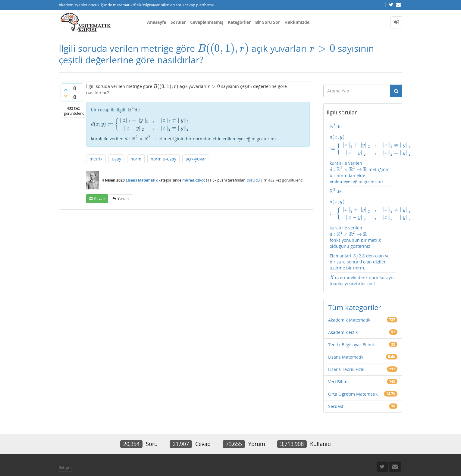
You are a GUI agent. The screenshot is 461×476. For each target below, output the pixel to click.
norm (136, 156)
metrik (96, 156)
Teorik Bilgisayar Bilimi (351, 325)
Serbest (336, 387)
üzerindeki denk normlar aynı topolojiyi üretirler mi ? (361, 261)
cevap (99, 196)
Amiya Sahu (134, 462)
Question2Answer (202, 462)
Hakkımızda (297, 22)
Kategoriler (239, 22)
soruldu (253, 177)
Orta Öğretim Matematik (353, 375)
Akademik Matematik (349, 301)
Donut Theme (74, 462)
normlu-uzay (163, 156)
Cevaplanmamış (207, 22)
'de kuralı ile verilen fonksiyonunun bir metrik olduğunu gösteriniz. (363, 204)
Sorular (178, 22)
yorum (123, 196)
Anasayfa (157, 22)
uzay (116, 156)
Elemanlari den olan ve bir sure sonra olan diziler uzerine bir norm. (362, 243)
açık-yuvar (196, 156)
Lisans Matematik (142, 177)
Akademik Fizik (343, 313)
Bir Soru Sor (268, 22)
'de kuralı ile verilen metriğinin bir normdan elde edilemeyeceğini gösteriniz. (198, 119)
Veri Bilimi (338, 362)
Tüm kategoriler (355, 288)
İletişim (65, 448)
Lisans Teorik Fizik (346, 350)
